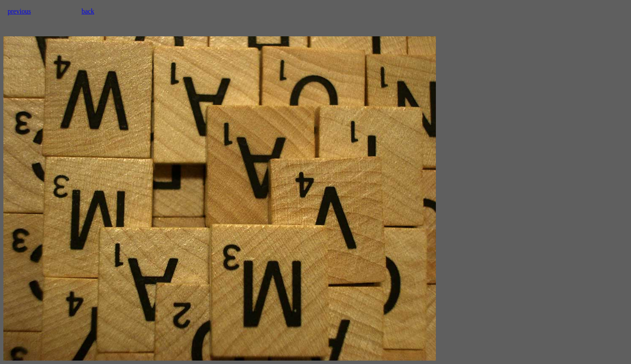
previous (19, 11)
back (88, 11)
